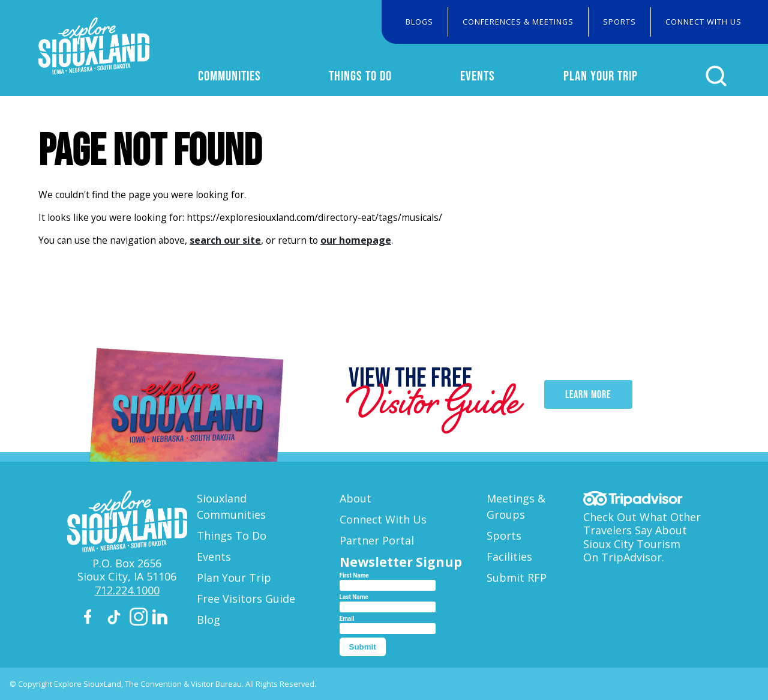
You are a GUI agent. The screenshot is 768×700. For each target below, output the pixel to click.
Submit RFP (517, 578)
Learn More (588, 394)
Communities (229, 76)
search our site (225, 240)
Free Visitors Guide (246, 599)
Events (478, 76)
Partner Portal (377, 540)
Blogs (419, 22)
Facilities (509, 557)
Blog (208, 620)
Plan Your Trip (601, 76)
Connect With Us (703, 22)
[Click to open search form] (716, 76)
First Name (354, 575)
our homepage (356, 240)
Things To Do (360, 76)
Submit (363, 647)
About (355, 498)
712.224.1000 (127, 590)
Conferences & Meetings (518, 22)
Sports (619, 22)
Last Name (354, 597)
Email (347, 619)
